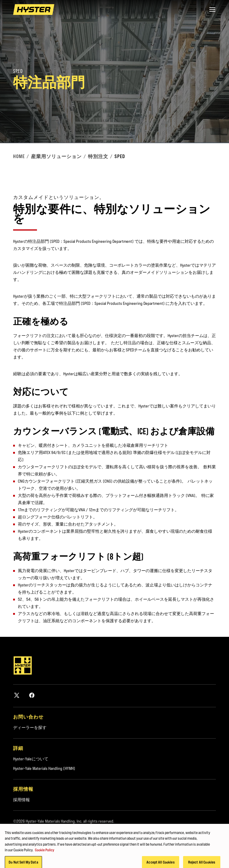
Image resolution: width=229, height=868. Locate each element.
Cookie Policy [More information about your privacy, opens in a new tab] (45, 855)
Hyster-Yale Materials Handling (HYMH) (44, 768)
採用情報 (21, 800)
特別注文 (98, 156)
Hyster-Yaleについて (31, 759)
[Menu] (212, 10)
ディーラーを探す (30, 728)
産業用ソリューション (56, 156)
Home (19, 156)
